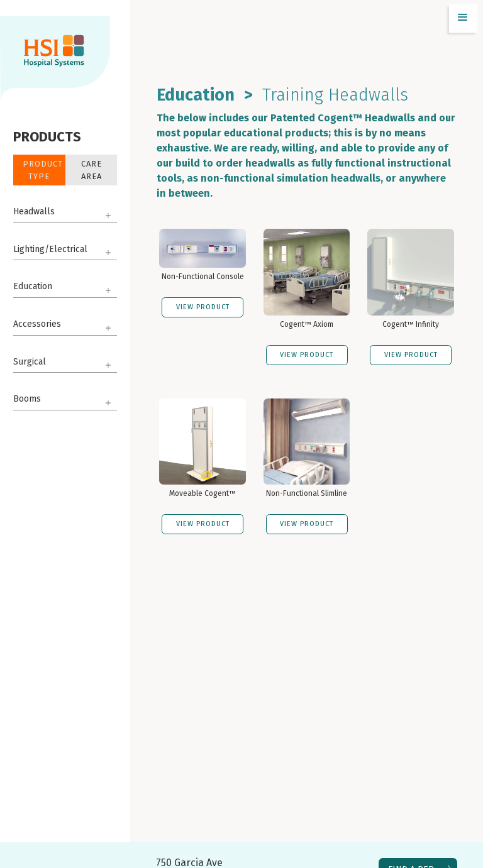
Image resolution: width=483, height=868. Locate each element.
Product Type (43, 170)
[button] (463, 19)
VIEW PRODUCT (203, 307)
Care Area (92, 170)
